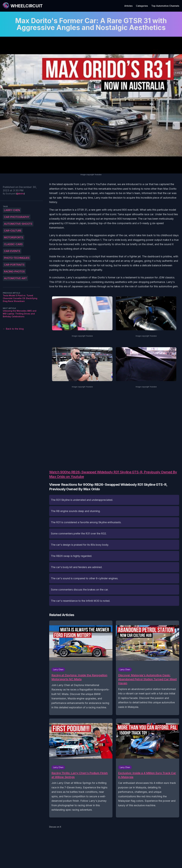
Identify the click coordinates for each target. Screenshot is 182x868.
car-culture (13, 231)
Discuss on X (55, 827)
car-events (12, 251)
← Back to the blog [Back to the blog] (13, 329)
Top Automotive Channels (165, 6)
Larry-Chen (12, 210)
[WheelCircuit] (22, 6)
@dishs (20, 194)
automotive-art (15, 278)
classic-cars (13, 244)
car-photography (17, 217)
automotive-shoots (18, 224)
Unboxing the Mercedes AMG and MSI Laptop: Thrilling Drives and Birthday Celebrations (20, 314)
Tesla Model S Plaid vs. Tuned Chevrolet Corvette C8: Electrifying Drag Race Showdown (20, 298)
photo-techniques (17, 258)
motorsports (14, 237)
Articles (128, 6)
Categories (142, 6)
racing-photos (14, 271)
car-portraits (14, 265)
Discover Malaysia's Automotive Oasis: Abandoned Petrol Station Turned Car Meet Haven (147, 679)
